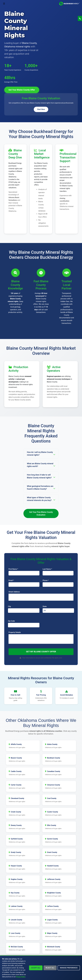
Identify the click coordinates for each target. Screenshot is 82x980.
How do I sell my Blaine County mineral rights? (41, 454)
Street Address (14, 592)
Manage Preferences (69, 968)
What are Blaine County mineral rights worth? (41, 465)
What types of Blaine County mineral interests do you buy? (41, 499)
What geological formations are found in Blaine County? (41, 488)
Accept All (36, 968)
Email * (11, 580)
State (45, 606)
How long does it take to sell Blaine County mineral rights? (41, 476)
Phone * (46, 580)
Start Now (41, 109)
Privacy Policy (21, 977)
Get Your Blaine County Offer (22, 90)
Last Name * (47, 569)
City (9, 606)
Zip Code (11, 621)
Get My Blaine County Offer (41, 652)
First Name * (13, 569)
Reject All (50, 968)
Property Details (15, 632)
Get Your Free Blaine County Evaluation (41, 513)
